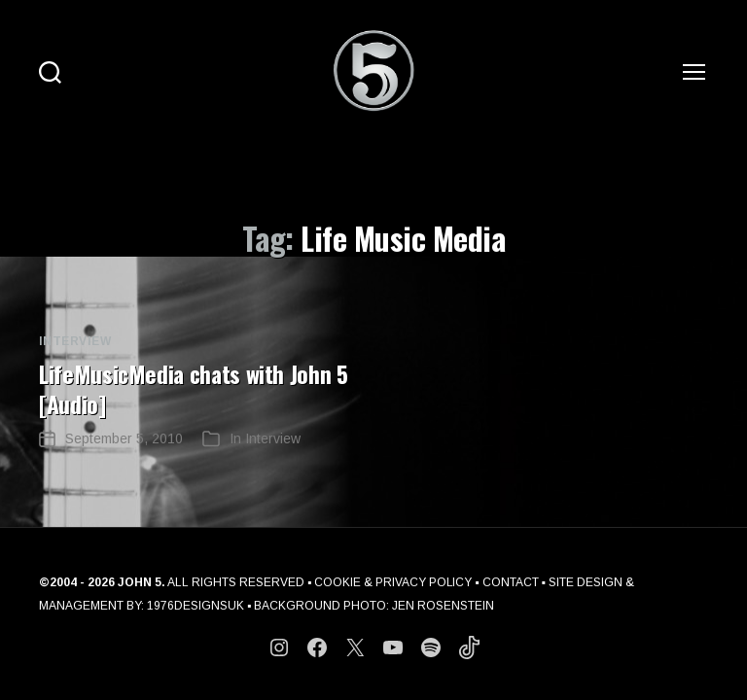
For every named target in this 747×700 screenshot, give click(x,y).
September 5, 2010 (124, 437)
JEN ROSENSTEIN (443, 604)
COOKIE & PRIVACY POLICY (393, 580)
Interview (75, 341)
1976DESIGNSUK (196, 604)
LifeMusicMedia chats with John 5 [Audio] (196, 388)
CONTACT (512, 580)
